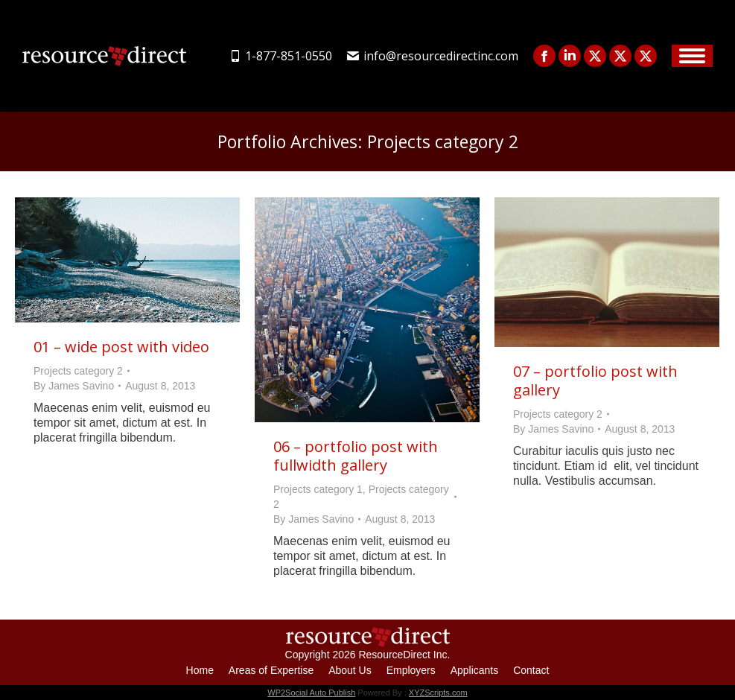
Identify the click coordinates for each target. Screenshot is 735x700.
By (74, 386)
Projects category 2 (78, 371)
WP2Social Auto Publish (311, 693)
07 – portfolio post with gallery (595, 381)
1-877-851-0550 (281, 56)
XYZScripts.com (438, 693)
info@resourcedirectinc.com (433, 56)
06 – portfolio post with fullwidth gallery (356, 456)
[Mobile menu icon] (692, 56)
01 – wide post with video (121, 347)
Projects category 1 (318, 489)
